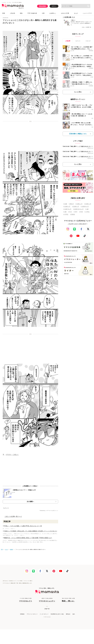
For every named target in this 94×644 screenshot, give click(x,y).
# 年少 (70, 212)
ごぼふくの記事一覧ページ (13, 516)
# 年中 (76, 212)
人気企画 (12, 13)
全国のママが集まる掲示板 (47, 600)
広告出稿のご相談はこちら (78, 134)
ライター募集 (20, 581)
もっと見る (78, 92)
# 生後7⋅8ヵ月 (67, 209)
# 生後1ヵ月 (79, 204)
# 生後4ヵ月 (75, 206)
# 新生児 (71, 204)
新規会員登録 (42, 6)
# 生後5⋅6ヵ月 (85, 206)
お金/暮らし (53, 13)
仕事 (43, 13)
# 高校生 (73, 214)
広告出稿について (12, 581)
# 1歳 (87, 209)
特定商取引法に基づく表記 (57, 614)
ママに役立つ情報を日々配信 (26, 600)
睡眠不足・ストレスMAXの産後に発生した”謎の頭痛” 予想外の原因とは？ (28, 538)
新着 (4, 13)
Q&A (74, 614)
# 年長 (81, 212)
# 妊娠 (65, 204)
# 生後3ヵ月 (67, 206)
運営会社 (68, 614)
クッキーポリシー (44, 614)
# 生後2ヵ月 (88, 204)
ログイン (54, 6)
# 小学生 (87, 212)
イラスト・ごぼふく (12, 455)
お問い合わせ (5, 581)
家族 (21, 13)
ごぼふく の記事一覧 (87, 27)
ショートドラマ (87, 13)
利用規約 (22, 614)
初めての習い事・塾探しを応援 (68, 600)
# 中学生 (66, 214)
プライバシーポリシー (32, 614)
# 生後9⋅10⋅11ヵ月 (78, 209)
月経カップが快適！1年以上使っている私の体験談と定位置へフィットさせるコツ (31, 531)
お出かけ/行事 (65, 13)
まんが (76, 13)
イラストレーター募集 (28, 581)
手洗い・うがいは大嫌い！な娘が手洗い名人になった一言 (23, 526)
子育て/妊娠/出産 (32, 13)
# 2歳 (65, 212)
